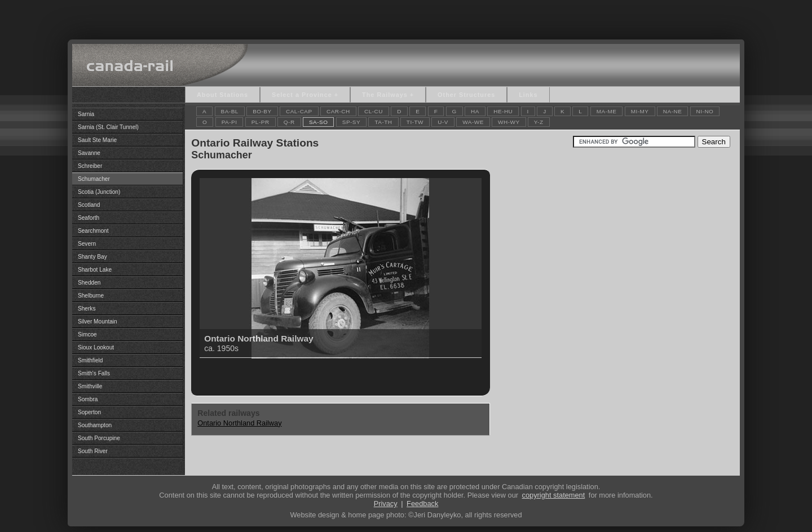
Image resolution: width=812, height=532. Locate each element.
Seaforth (89, 218)
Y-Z (539, 122)
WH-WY (509, 122)
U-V (443, 122)
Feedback (422, 504)
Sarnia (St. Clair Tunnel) (108, 127)
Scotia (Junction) (99, 192)
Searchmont (93, 231)
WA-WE (473, 122)
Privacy (386, 504)
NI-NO (705, 111)
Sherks (87, 309)
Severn (87, 244)
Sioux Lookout (96, 347)
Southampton (95, 425)
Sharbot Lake (95, 270)
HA (475, 111)
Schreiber (90, 166)
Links (528, 95)
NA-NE (673, 111)
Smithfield (90, 360)
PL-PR (261, 122)
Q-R (289, 122)
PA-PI (230, 122)
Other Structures (466, 95)
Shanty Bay (92, 257)
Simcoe (87, 334)
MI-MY (640, 111)
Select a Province (302, 95)
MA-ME (607, 111)
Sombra (88, 399)
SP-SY (351, 122)
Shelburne (91, 296)
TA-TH (383, 122)
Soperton (89, 412)
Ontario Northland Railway (239, 423)
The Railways (385, 95)
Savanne (89, 153)
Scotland (89, 205)
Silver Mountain (98, 322)
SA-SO (319, 122)
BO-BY (262, 111)
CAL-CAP (299, 111)
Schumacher (94, 179)
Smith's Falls (94, 373)
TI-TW (415, 122)
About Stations (222, 95)
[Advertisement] (406, 17)
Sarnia (86, 114)
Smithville (90, 386)
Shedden (89, 283)
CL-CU (374, 111)
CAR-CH (338, 111)
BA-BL (230, 111)
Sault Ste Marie (97, 140)
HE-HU (503, 111)
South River (93, 451)
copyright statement (554, 495)
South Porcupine (99, 438)
